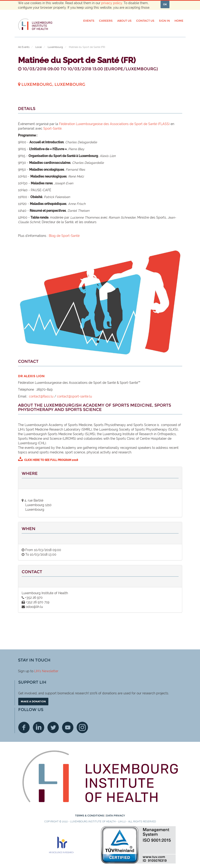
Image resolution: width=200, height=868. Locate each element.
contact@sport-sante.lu (74, 396)
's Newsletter (49, 671)
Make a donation (33, 701)
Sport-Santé (52, 128)
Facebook (24, 727)
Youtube (68, 727)
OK (165, 4)
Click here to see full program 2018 (51, 460)
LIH (37, 671)
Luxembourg (55, 47)
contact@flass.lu (41, 396)
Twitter (53, 727)
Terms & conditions (90, 816)
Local (39, 47)
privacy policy (112, 3)
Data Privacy (116, 816)
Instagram (82, 727)
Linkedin (39, 727)
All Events (24, 47)
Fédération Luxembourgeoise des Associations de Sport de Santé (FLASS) (114, 124)
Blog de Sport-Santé (64, 236)
